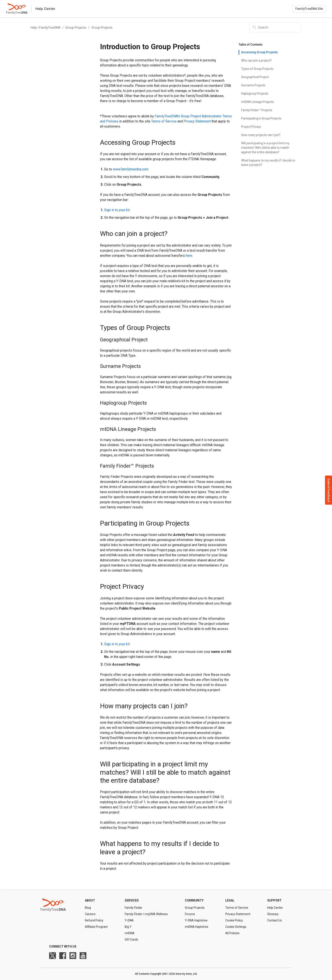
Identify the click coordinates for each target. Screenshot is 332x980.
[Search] (275, 27)
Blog (88, 908)
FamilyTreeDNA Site (309, 9)
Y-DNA (129, 920)
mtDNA (130, 933)
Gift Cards (131, 939)
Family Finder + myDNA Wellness (146, 914)
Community (194, 900)
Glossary (273, 914)
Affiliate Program (96, 927)
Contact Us (275, 920)
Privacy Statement (238, 914)
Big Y (128, 927)
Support (274, 900)
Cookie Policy (234, 920)
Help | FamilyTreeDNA (45, 28)
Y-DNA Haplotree (196, 920)
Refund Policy (94, 920)
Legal (230, 900)
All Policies (232, 933)
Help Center (275, 908)
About (90, 900)
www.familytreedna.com (131, 169)
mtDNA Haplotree (197, 927)
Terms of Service (237, 908)
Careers (90, 914)
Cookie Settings (236, 927)
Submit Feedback (329, 490)
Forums (190, 914)
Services (132, 900)
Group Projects (76, 28)
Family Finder (133, 908)
